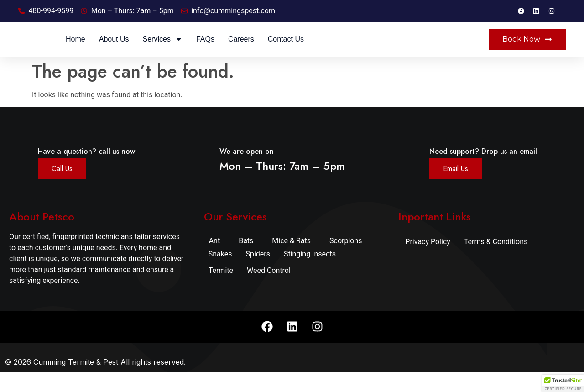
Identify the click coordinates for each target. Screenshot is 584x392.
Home (179, 49)
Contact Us (389, 49)
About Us (218, 49)
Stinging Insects (310, 273)
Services (266, 49)
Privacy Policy (428, 261)
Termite (221, 290)
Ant (215, 260)
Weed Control (269, 290)
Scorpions (346, 260)
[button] (563, 383)
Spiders (258, 273)
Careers (345, 49)
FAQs (309, 49)
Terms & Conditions (496, 261)
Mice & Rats (291, 260)
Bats (246, 260)
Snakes (220, 273)
